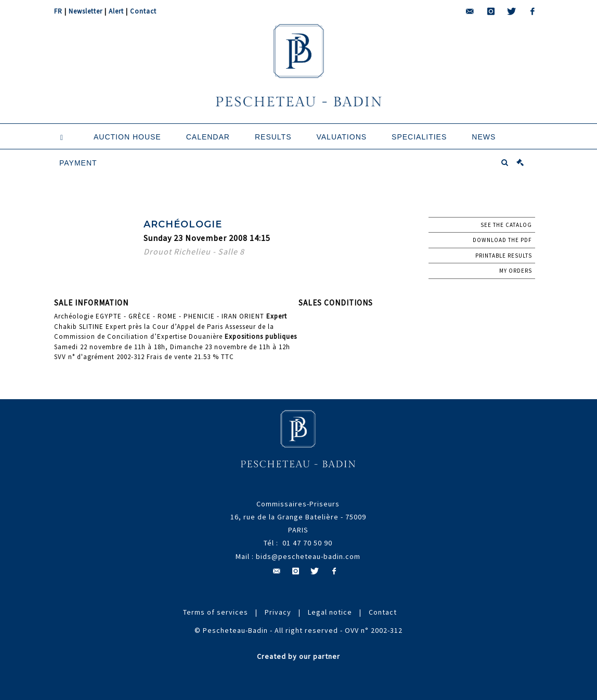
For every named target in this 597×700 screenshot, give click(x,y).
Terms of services (216, 612)
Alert (116, 11)
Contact (143, 11)
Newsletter (86, 11)
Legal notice (330, 612)
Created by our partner (298, 656)
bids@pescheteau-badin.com (308, 556)
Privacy (278, 612)
